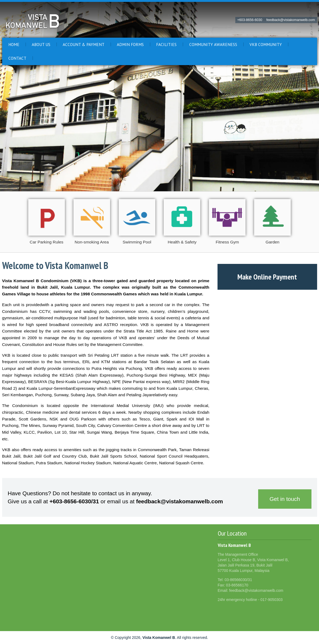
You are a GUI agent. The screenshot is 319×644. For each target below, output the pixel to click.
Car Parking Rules (46, 242)
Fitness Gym (227, 242)
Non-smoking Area (92, 242)
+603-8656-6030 (250, 20)
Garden (273, 242)
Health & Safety (182, 242)
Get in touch (285, 499)
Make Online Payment (267, 277)
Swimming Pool (137, 242)
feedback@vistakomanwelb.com (291, 20)
